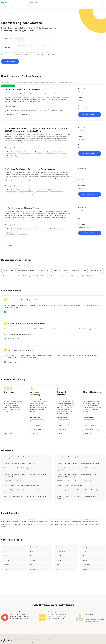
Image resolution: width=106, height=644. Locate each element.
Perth (58, 565)
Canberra (86, 569)
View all (10, 245)
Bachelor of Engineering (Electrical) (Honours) (70, 485)
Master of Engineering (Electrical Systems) (23, 208)
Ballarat (85, 560)
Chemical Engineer (90, 421)
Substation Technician (57, 190)
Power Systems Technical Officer (15, 194)
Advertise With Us (28, 640)
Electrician (64, 152)
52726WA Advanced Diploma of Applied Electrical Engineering (74, 481)
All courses (9, 433)
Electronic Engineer (96, 270)
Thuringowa (86, 547)
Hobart (6, 569)
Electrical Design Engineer (13, 156)
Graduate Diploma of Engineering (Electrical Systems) (72, 457)
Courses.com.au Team (13, 312)
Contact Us (18, 640)
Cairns (6, 551)
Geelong (59, 560)
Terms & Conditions (49, 640)
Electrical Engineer (11, 110)
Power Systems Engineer (26, 190)
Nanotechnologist (89, 425)
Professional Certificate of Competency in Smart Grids (19, 463)
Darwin (58, 569)
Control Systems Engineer (58, 276)
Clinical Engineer (63, 425)
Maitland (6, 560)
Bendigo (6, 565)
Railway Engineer (8, 276)
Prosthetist (61, 429)
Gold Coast (33, 547)
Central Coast (60, 556)
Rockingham (86, 565)
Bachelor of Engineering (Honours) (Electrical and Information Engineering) (25, 496)
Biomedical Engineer (63, 421)
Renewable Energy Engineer (27, 110)
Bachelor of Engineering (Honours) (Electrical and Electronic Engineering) (78, 490)
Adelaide (33, 565)
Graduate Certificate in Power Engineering (16, 468)
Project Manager (11, 114)
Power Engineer (31, 194)
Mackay (85, 551)
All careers (6, 14)
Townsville (59, 547)
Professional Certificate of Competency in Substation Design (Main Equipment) (79, 463)
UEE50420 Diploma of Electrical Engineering (17, 481)
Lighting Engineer (23, 114)
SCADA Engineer (90, 276)
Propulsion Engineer (37, 429)
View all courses (10, 61)
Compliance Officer (52, 152)
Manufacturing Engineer (57, 110)
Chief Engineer (10, 233)
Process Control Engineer (91, 429)
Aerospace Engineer (37, 421)
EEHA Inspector (39, 152)
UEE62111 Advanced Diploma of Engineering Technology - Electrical (23, 485)
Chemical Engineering (92, 392)
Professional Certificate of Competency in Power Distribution (30, 169)
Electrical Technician (25, 152)
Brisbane (6, 547)
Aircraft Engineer (36, 425)
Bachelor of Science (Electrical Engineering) (23, 89)
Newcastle (33, 556)
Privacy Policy (38, 640)
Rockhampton (61, 551)
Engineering (9, 392)
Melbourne (33, 560)
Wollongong (86, 556)
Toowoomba (34, 551)
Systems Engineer (43, 110)
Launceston (34, 569)
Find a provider (90, 114)
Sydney (6, 556)
